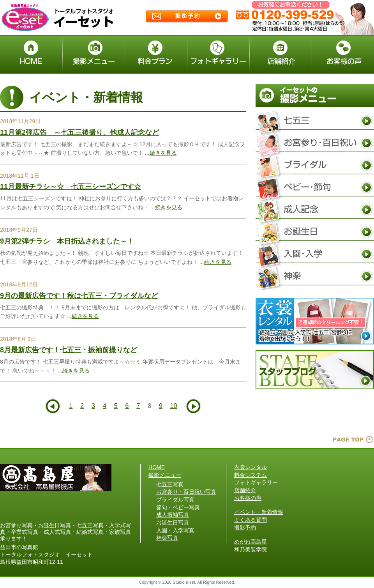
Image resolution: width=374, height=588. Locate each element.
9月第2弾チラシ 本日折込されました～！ (67, 241)
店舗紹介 (245, 490)
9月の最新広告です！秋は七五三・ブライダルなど (79, 296)
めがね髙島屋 (251, 542)
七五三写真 (315, 121)
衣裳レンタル (251, 467)
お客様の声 (248, 498)
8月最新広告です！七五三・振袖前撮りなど (69, 350)
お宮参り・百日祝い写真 (315, 143)
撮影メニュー (165, 475)
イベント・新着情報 (259, 512)
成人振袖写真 (315, 210)
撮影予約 (245, 528)
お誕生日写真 (315, 232)
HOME (157, 467)
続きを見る (163, 153)
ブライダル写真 (315, 165)
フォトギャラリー (256, 482)
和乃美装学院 (251, 549)
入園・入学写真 (315, 254)
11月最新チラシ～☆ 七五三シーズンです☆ (71, 187)
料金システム (251, 475)
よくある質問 (251, 520)
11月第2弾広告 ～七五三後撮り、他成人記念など (79, 132)
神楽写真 (315, 276)
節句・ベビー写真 (315, 187)
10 (174, 406)
